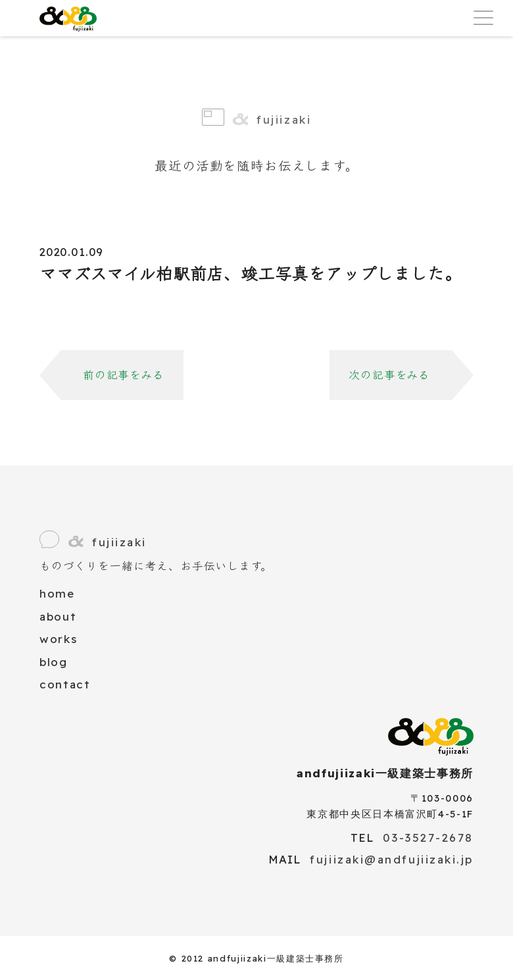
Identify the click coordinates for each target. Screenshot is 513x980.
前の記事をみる (124, 375)
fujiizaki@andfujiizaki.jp (392, 859)
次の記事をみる (389, 375)
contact (65, 684)
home (57, 593)
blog (54, 662)
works (58, 639)
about (58, 616)
